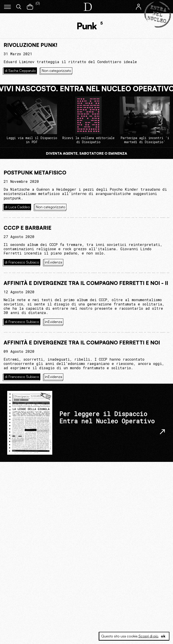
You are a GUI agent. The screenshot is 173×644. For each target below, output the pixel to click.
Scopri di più (148, 636)
